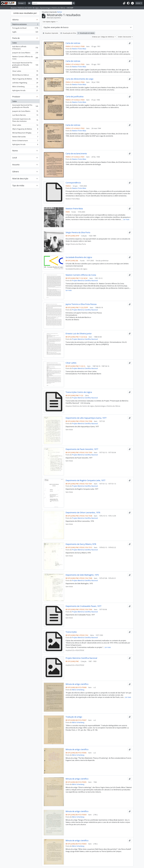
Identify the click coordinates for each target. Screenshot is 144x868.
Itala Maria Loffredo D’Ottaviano (25, 48)
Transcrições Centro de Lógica (79, 392)
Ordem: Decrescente (125, 37)
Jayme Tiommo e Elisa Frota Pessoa (81, 304)
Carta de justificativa (75, 97)
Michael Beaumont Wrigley (25, 133)
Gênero (16, 172)
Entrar (138, 3)
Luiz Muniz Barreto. (25, 115)
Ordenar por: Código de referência (103, 37)
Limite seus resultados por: (25, 13)
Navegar (21, 3)
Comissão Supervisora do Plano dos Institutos (25, 120)
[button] (124, 3)
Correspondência (73, 183)
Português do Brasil (25, 28)
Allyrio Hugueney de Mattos (25, 79)
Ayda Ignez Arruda (25, 91)
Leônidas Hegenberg (25, 83)
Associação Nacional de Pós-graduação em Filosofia (25, 106)
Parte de (16, 38)
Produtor (16, 97)
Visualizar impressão (50, 33)
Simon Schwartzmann (25, 141)
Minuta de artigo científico (77, 684)
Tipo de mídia (18, 186)
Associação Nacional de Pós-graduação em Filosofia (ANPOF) (25, 65)
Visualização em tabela (86, 33)
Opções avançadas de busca (56, 27)
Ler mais (126, 219)
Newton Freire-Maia (79, 49)
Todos (15, 43)
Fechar (60, 12)
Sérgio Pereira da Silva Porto (78, 232)
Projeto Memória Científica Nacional (85, 281)
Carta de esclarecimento (76, 154)
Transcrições (71, 632)
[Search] (52, 3)
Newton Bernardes (25, 137)
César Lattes (25, 71)
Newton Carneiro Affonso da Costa (25, 58)
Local (15, 158)
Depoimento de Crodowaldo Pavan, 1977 (83, 606)
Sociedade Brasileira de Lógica (79, 257)
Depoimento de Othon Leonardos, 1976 (83, 513)
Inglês (25, 32)
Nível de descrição (20, 179)
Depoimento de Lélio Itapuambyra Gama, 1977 (86, 418)
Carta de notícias (73, 43)
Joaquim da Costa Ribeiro (25, 53)
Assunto (16, 165)
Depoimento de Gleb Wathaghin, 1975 (82, 575)
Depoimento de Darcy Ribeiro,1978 (81, 544)
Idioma (15, 20)
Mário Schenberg (25, 87)
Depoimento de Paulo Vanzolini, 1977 (82, 449)
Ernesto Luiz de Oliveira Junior (79, 334)
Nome (15, 151)
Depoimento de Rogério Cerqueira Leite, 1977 (85, 480)
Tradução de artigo (74, 717)
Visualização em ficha (68, 33)
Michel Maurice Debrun (25, 75)
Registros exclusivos (25, 25)
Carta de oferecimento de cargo (79, 79)
